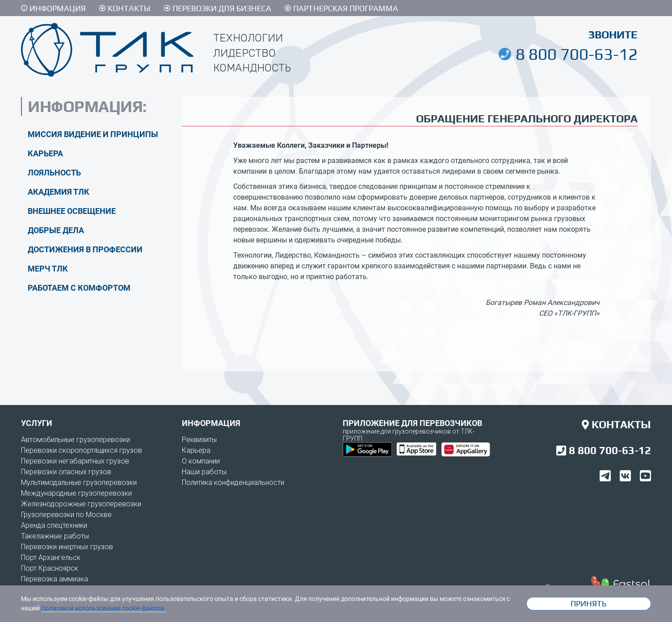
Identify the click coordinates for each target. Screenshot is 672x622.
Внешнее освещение (72, 211)
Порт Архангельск (51, 557)
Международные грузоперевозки (76, 493)
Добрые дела (56, 230)
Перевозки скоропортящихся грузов (82, 450)
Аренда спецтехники (54, 525)
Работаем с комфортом (79, 288)
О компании (201, 461)
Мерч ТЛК (48, 269)
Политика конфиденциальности (233, 482)
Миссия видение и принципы (93, 134)
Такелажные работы (55, 536)
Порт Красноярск (50, 568)
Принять (588, 603)
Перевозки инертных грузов (67, 547)
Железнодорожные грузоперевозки (81, 504)
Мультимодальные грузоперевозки (79, 482)
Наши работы (204, 472)
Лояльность (54, 173)
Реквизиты (199, 440)
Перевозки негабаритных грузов (75, 461)
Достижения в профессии (85, 249)
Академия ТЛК (59, 192)
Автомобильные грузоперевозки (76, 440)
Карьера (45, 153)
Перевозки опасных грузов (66, 472)
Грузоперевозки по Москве (66, 515)
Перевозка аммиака (55, 579)
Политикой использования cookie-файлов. (103, 608)
